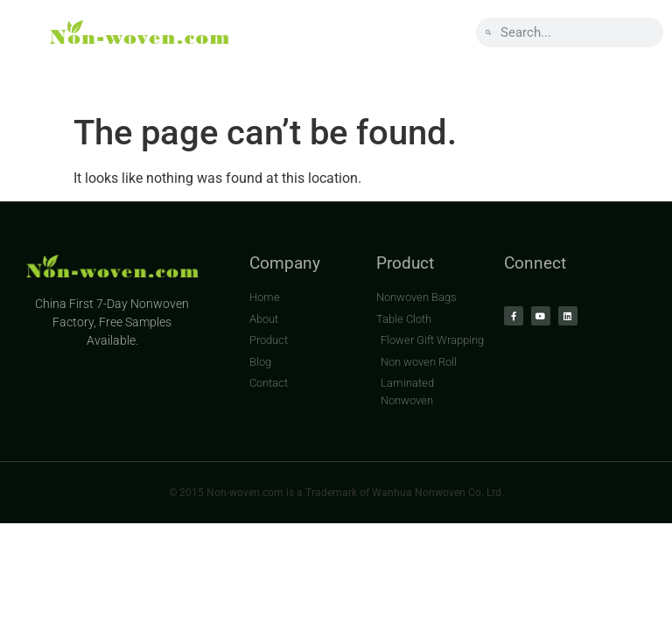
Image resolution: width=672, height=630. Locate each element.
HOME (56, 76)
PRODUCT (264, 76)
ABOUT (154, 76)
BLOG (369, 76)
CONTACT (473, 76)
